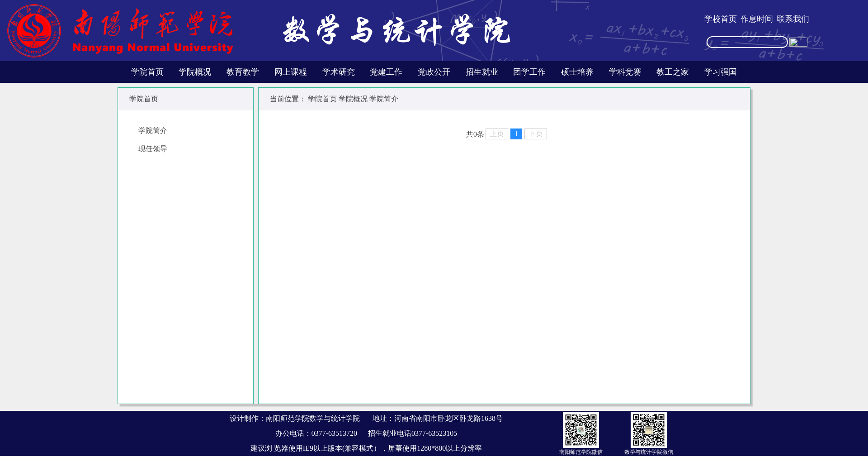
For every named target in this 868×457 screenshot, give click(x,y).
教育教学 (243, 72)
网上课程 (291, 72)
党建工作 (386, 72)
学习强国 (721, 72)
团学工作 (529, 72)
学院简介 (153, 131)
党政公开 (434, 72)
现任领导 (153, 149)
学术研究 (339, 72)
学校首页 (721, 19)
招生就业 (482, 72)
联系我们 (793, 19)
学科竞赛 (625, 72)
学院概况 (195, 72)
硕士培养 (577, 72)
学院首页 (147, 72)
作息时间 (757, 19)
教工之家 (673, 72)
